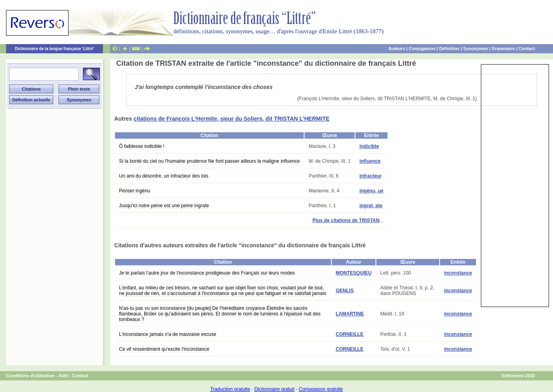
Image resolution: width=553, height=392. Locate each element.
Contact (527, 48)
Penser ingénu (134, 191)
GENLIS (345, 291)
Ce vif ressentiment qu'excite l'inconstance (164, 349)
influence (370, 161)
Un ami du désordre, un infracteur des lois (164, 176)
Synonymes (476, 48)
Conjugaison (422, 48)
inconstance (458, 273)
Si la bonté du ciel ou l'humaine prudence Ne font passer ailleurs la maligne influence (209, 161)
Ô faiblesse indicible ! (142, 146)
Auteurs (397, 48)
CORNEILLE (350, 334)
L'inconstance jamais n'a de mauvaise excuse (168, 334)
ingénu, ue (371, 191)
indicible (369, 146)
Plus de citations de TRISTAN (346, 220)
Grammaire (503, 48)
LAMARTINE (350, 314)
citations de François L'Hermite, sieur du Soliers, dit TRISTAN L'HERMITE (231, 119)
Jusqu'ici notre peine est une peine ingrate (164, 206)
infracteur (370, 176)
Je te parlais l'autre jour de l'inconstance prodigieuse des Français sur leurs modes (207, 273)
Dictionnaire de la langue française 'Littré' (54, 49)
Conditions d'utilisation (30, 376)
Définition (449, 48)
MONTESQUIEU (354, 273)
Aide (63, 376)
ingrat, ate (371, 206)
